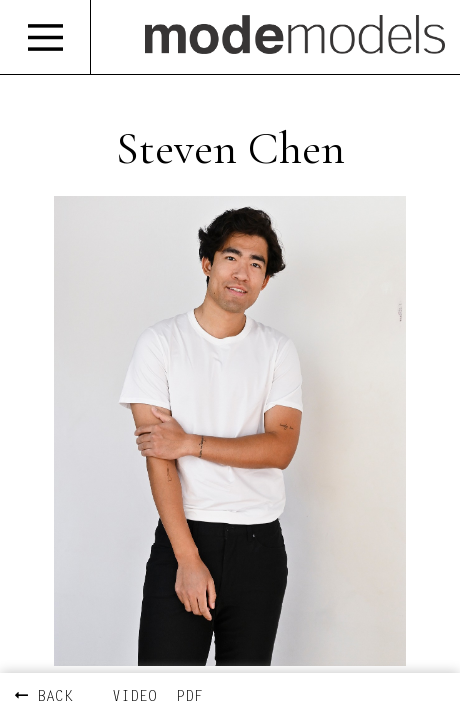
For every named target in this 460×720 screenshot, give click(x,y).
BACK (44, 697)
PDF (189, 697)
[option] (230, 431)
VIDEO (134, 697)
